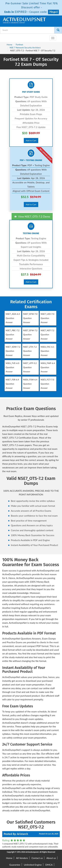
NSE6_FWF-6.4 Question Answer (48, 367)
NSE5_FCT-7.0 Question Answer (47, 384)
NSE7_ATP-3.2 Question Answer (30, 367)
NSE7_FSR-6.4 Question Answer (12, 384)
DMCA (49, 865)
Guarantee (15, 865)
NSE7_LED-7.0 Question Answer (48, 318)
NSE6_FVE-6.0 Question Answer (12, 367)
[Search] (58, 30)
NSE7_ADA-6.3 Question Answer (13, 318)
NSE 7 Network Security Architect (25, 48)
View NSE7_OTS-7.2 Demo (32, 216)
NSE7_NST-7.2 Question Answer (48, 335)
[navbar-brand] (6, 37)
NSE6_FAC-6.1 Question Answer (48, 351)
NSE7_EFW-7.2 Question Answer (30, 335)
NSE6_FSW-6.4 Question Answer (30, 384)
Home (9, 45)
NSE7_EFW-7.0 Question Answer (30, 318)
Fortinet (19, 45)
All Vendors (22, 858)
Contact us (37, 858)
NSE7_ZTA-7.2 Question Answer (30, 351)
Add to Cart (31, 140)
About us (51, 858)
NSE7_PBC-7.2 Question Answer (12, 335)
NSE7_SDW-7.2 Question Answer (13, 351)
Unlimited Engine (33, 865)
